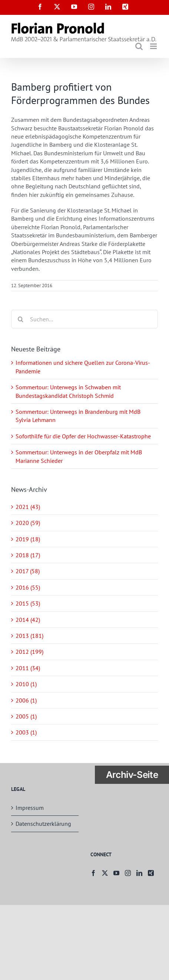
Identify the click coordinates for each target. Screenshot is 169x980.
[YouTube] (116, 873)
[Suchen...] (84, 319)
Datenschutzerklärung (43, 824)
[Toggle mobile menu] (154, 46)
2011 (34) (28, 668)
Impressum (30, 808)
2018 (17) (28, 555)
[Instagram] (128, 873)
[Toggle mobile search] (139, 46)
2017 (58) (28, 571)
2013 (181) (29, 636)
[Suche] (20, 319)
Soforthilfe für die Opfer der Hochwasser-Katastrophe (83, 436)
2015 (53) (28, 603)
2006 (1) (26, 700)
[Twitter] (105, 873)
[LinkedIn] (139, 873)
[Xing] (151, 873)
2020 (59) (28, 523)
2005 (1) (26, 716)
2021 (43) (28, 507)
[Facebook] (93, 873)
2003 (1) (26, 732)
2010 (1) (26, 684)
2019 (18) (28, 539)
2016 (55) (28, 587)
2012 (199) (29, 652)
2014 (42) (28, 620)
